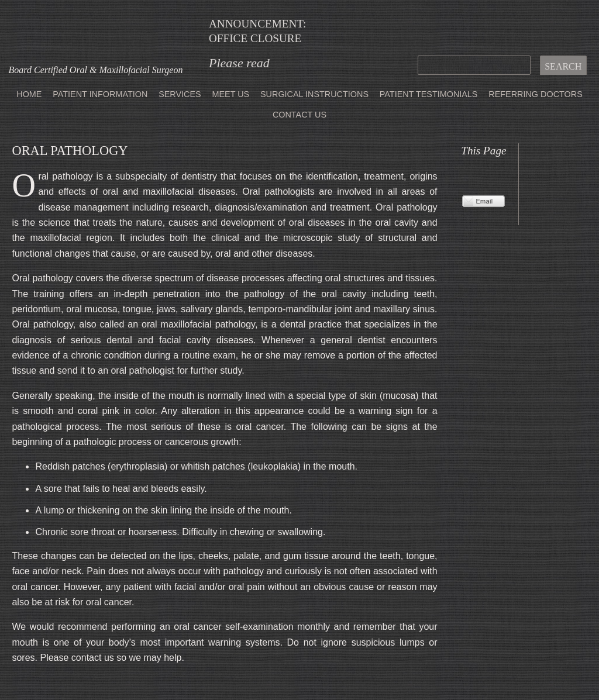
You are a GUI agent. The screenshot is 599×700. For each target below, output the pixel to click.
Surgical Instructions (314, 94)
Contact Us (299, 115)
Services (180, 94)
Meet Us (230, 94)
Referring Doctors (535, 94)
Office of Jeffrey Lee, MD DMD (96, 33)
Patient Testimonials (429, 94)
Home (29, 94)
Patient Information (100, 94)
